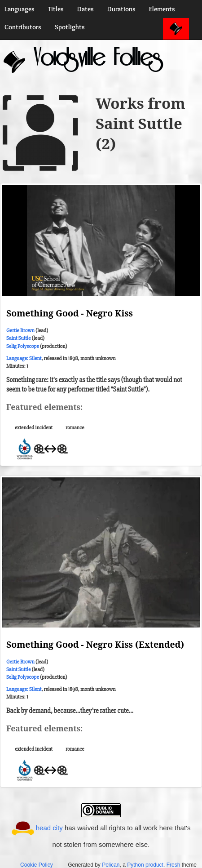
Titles (56, 9)
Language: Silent (24, 358)
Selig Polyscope (23, 346)
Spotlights (70, 27)
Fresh (173, 865)
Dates (86, 9)
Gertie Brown (20, 331)
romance (75, 428)
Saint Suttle (18, 338)
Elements (162, 9)
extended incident (34, 428)
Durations (121, 9)
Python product (145, 865)
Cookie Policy (37, 865)
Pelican (111, 865)
